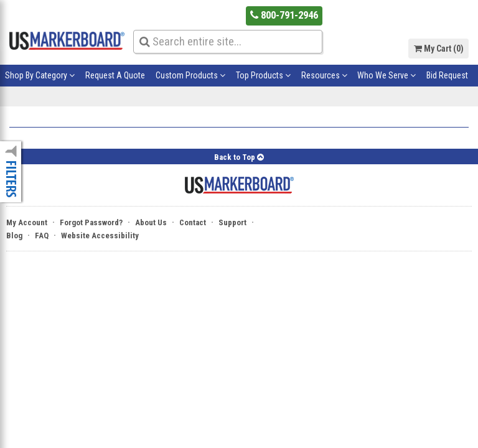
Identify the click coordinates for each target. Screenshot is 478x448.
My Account (27, 222)
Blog (14, 236)
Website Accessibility (100, 236)
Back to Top (239, 157)
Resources (324, 75)
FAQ (42, 236)
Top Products (263, 75)
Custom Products (190, 75)
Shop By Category (40, 75)
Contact (193, 222)
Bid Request (447, 75)
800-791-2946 (284, 15)
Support (232, 222)
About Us (151, 222)
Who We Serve (387, 75)
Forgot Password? (91, 222)
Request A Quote (115, 75)
